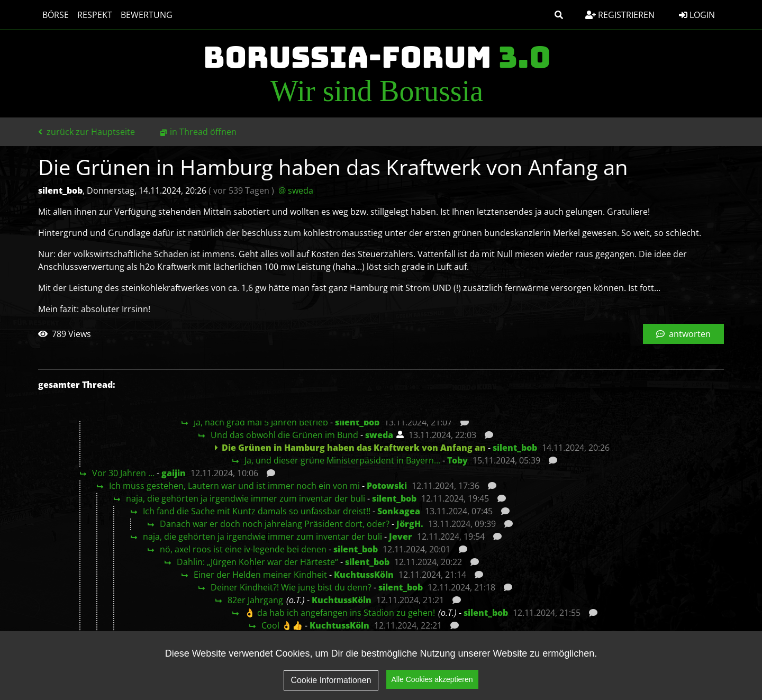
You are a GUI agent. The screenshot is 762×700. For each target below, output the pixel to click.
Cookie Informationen (331, 680)
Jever (401, 537)
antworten (683, 334)
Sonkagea (399, 511)
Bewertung (147, 15)
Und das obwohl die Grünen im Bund (284, 435)
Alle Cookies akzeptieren (432, 680)
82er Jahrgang (255, 600)
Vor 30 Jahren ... (123, 473)
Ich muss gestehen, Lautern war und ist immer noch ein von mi (234, 486)
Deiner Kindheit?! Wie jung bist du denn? (291, 587)
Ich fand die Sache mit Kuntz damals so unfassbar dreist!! (257, 511)
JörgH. (410, 524)
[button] (559, 15)
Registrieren (620, 15)
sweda (379, 435)
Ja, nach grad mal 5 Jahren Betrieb (261, 422)
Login (697, 15)
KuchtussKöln (364, 575)
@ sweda (296, 190)
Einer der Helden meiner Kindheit (260, 575)
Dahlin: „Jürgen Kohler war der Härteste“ (257, 562)
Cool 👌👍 (282, 625)
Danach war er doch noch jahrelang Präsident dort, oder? (275, 524)
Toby (457, 460)
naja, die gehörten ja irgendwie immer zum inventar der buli (246, 498)
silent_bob (357, 422)
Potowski (387, 486)
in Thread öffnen (203, 132)
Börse (56, 15)
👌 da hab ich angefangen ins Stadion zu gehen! (340, 613)
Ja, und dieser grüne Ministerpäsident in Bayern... (342, 460)
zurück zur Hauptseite (87, 132)
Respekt (95, 15)
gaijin (174, 473)
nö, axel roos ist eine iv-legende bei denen (243, 549)
